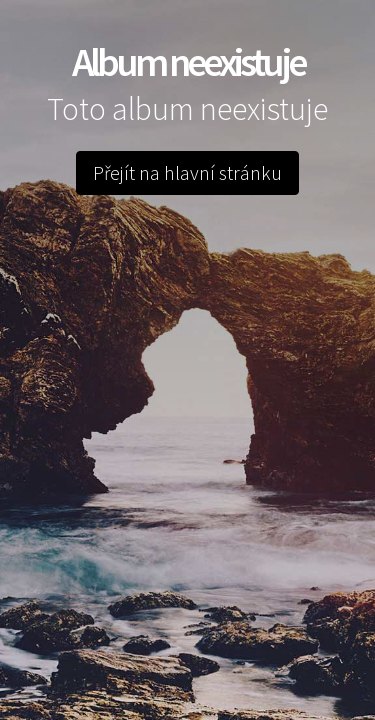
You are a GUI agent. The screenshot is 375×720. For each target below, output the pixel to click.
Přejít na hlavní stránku (187, 172)
